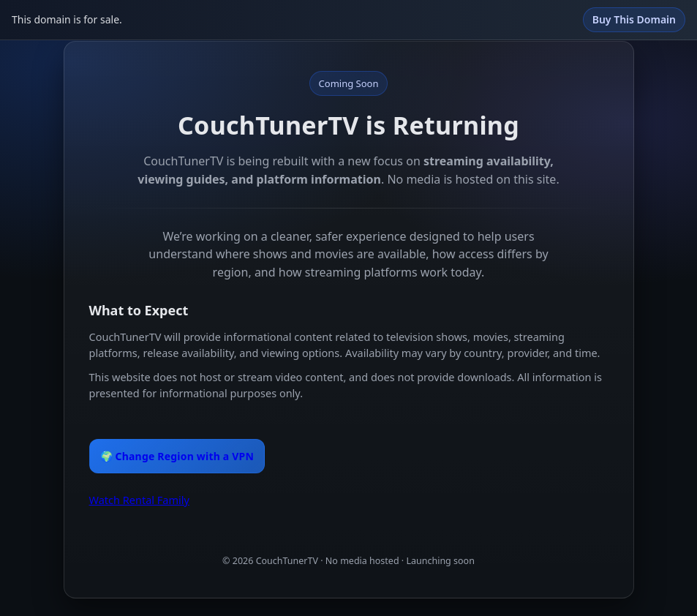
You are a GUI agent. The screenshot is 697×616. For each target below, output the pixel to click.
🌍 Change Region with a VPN (177, 456)
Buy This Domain (634, 19)
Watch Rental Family (139, 500)
